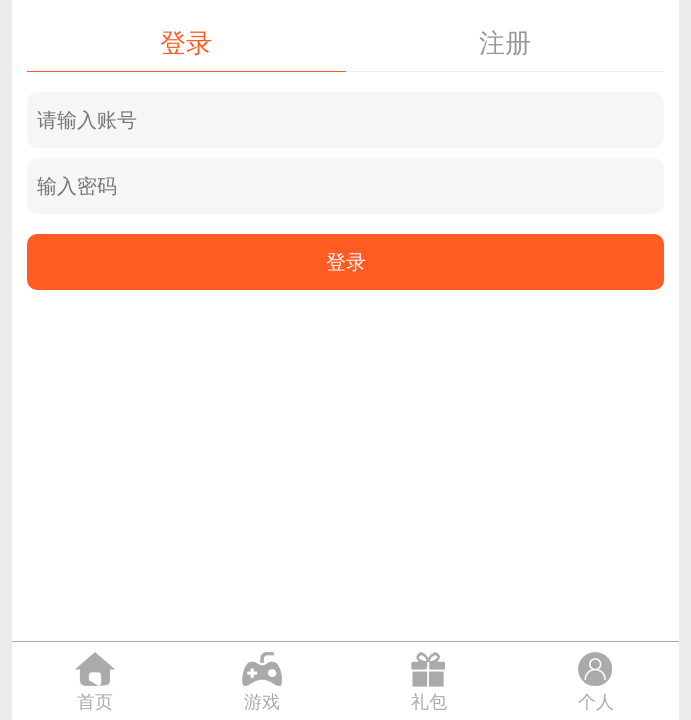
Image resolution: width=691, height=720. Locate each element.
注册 (505, 43)
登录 (186, 43)
